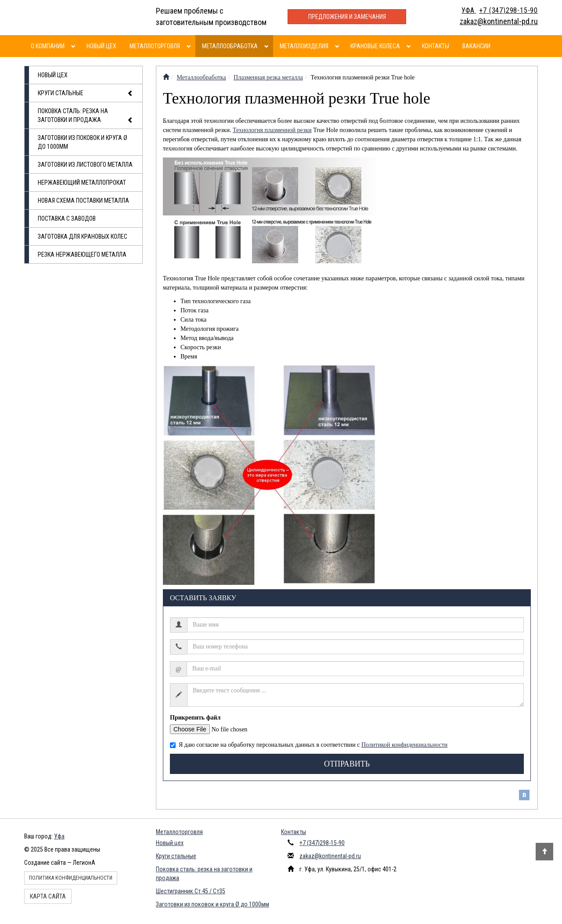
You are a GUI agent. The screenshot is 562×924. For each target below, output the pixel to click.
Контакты (436, 46)
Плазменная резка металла (268, 77)
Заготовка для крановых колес (83, 236)
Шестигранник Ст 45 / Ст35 (191, 891)
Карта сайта (48, 896)
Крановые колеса (375, 46)
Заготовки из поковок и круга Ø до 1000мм (83, 142)
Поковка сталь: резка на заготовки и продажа (86, 116)
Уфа (59, 836)
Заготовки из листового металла (85, 165)
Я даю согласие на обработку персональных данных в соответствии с (309, 745)
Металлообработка (230, 46)
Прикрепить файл (195, 718)
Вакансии (476, 46)
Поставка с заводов (67, 218)
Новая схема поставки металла (83, 201)
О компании (48, 46)
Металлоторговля (155, 46)
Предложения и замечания (347, 17)
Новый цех (101, 46)
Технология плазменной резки (272, 130)
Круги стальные (86, 93)
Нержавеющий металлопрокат (82, 183)
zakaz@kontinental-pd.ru (330, 856)
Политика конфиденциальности (71, 878)
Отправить (347, 764)
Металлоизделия (304, 46)
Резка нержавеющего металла (82, 254)
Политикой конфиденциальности (404, 745)
